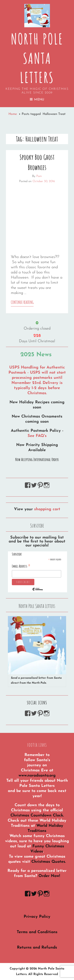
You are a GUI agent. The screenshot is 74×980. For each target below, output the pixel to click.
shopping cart (47, 509)
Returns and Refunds (37, 948)
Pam (39, 176)
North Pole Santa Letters (37, 58)
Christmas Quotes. (49, 862)
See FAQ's (37, 436)
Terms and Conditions (37, 932)
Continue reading (22, 303)
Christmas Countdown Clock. (37, 816)
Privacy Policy (37, 917)
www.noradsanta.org (37, 776)
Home (13, 114)
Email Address (21, 566)
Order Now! (49, 876)
